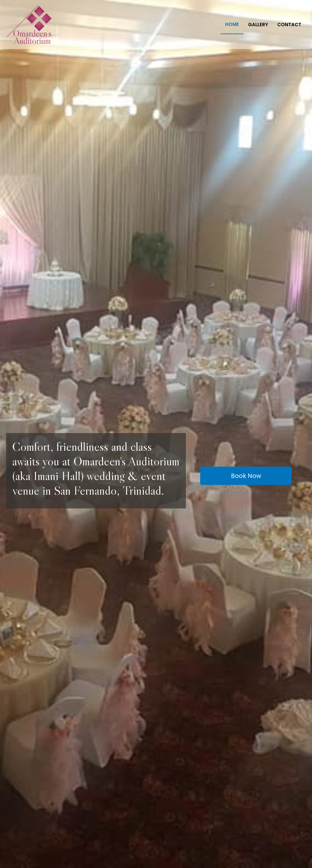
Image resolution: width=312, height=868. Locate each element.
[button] (246, 476)
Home (232, 24)
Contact (289, 25)
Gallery (258, 25)
